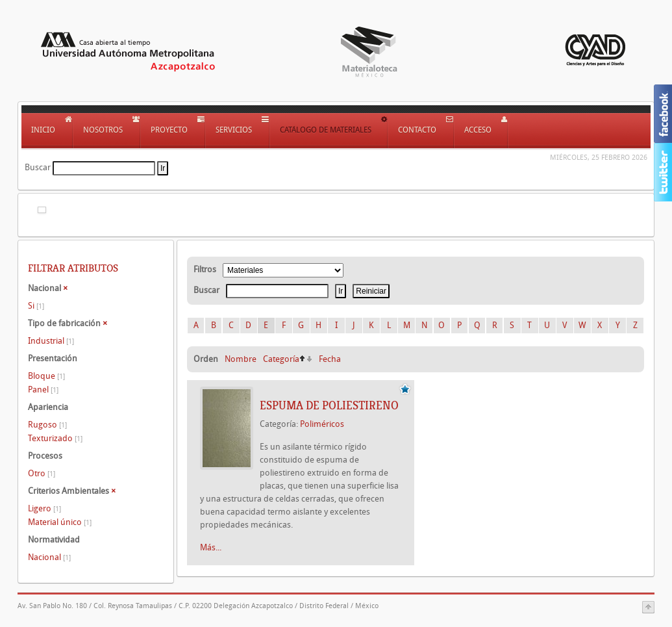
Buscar (38, 167)
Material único (60, 522)
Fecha (330, 359)
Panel (43, 390)
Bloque (46, 376)
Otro (42, 473)
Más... (211, 547)
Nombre (241, 359)
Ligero (44, 508)
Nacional (49, 557)
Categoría (281, 359)
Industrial (51, 341)
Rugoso (47, 425)
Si (36, 306)
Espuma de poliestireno (329, 405)
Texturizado (55, 438)
